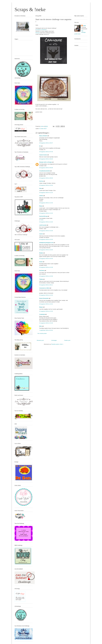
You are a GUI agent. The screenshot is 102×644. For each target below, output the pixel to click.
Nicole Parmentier (44, 298)
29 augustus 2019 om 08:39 (46, 168)
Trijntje (41, 279)
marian (41, 234)
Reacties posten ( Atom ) (57, 344)
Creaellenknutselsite (45, 171)
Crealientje (42, 314)
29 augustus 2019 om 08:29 (46, 159)
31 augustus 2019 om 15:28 (46, 323)
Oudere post (67, 340)
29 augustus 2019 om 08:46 (46, 178)
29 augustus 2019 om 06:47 (46, 143)
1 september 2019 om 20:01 (46, 330)
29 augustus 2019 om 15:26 (46, 231)
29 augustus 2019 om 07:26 (46, 152)
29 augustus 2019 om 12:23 (46, 193)
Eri (40, 146)
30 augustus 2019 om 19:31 (46, 304)
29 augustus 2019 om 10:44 (46, 185)
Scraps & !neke (30, 9)
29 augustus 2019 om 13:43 (46, 203)
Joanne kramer (43, 155)
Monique (38, 33)
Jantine (41, 196)
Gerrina (41, 181)
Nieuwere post (40, 340)
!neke (84, 26)
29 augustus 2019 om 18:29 (46, 250)
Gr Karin (41, 220)
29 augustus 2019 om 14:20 (46, 222)
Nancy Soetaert (43, 136)
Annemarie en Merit (44, 288)
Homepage (54, 340)
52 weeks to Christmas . (41, 30)
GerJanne (42, 270)
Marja (41, 206)
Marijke (41, 253)
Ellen (41, 326)
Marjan (41, 307)
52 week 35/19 (43, 129)
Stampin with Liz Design (46, 162)
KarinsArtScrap (43, 216)
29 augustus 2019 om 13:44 (46, 213)
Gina (41, 188)
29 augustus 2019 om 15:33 (46, 239)
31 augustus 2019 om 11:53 (46, 311)
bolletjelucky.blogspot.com (46, 243)
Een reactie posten (42, 333)
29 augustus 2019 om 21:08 (46, 267)
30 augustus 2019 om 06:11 (46, 285)
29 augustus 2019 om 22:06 (46, 276)
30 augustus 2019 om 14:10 (46, 295)
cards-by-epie (43, 225)
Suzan (41, 262)
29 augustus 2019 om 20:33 (46, 259)
